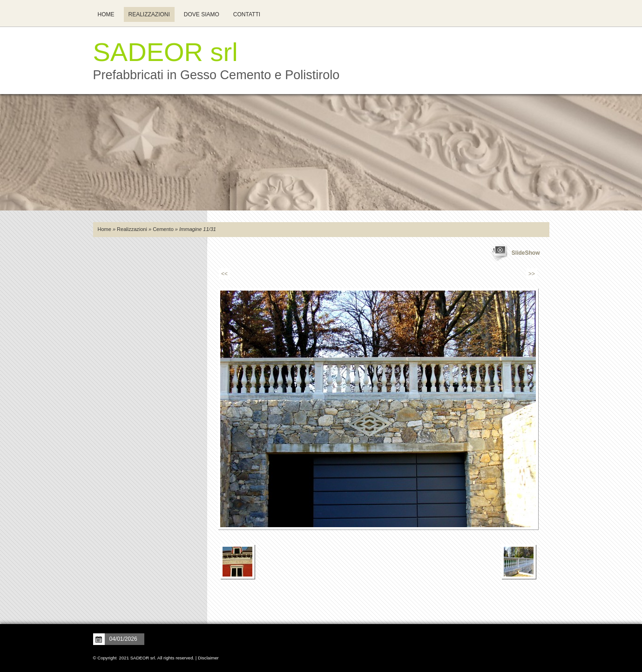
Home (106, 14)
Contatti (247, 14)
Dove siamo (202, 14)
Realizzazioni (149, 14)
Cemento (163, 229)
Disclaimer (208, 658)
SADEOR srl (166, 52)
